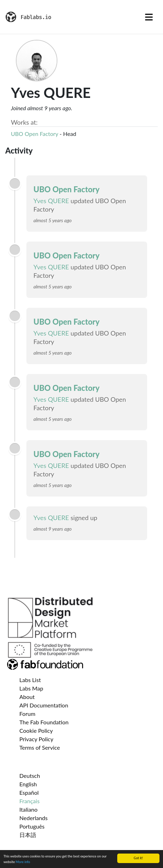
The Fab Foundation (44, 722)
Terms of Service (40, 747)
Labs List (30, 680)
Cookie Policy (36, 730)
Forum (27, 714)
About (27, 697)
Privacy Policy (36, 739)
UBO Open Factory (35, 134)
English (28, 784)
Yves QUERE (51, 201)
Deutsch (30, 776)
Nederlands (33, 818)
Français (29, 801)
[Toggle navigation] (149, 17)
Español (29, 792)
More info (23, 862)
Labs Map (31, 688)
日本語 (28, 835)
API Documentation (44, 705)
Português (32, 826)
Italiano (29, 809)
